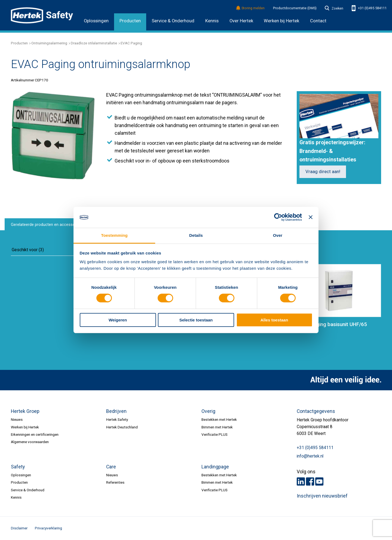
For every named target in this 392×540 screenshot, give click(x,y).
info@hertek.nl (310, 456)
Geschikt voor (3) (28, 250)
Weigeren (118, 320)
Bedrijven (116, 411)
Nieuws (17, 419)
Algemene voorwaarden (30, 442)
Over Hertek (241, 21)
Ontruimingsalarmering (49, 43)
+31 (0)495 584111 (369, 8)
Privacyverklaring (48, 528)
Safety (18, 467)
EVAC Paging (131, 43)
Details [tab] (196, 235)
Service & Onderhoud (173, 21)
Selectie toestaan (196, 320)
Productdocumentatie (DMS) (295, 8)
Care (111, 467)
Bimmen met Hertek (217, 427)
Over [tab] (278, 235)
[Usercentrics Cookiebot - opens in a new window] (278, 217)
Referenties (115, 482)
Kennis (212, 21)
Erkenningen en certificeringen (35, 434)
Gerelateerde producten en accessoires (46, 225)
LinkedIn (301, 481)
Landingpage (215, 467)
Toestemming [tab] (114, 235)
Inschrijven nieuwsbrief (322, 496)
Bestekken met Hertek (219, 419)
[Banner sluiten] (311, 217)
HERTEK (42, 15)
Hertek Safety (117, 419)
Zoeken (334, 8)
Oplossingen (96, 21)
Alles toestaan (274, 320)
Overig (208, 411)
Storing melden (251, 8)
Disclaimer (19, 528)
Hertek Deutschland (122, 427)
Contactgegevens (316, 411)
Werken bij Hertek (25, 427)
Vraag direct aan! (323, 172)
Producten (130, 21)
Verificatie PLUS (215, 434)
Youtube (319, 481)
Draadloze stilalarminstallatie (94, 43)
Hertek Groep (25, 411)
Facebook (310, 481)
